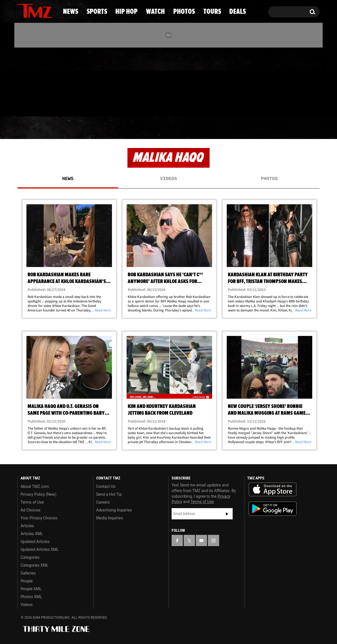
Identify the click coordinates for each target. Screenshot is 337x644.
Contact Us (106, 486)
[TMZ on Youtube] (40, 81)
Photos (211, 128)
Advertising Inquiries (114, 510)
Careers (103, 502)
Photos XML (31, 597)
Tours (256, 128)
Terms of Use (32, 502)
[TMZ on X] (31, 81)
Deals (297, 128)
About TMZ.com (35, 486)
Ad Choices (31, 510)
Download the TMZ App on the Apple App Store (273, 490)
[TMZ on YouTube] (201, 540)
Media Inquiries (110, 518)
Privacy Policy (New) (38, 494)
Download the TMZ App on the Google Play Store (273, 509)
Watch (166, 128)
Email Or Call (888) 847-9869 (82, 105)
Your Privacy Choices (39, 518)
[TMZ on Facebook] (22, 81)
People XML (31, 589)
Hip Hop (120, 128)
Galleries (28, 573)
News (31, 128)
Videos (168, 179)
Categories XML (34, 565)
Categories (30, 557)
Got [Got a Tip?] (35, 105)
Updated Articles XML (40, 549)
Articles (27, 526)
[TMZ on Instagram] (51, 81)
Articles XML (32, 534)
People (27, 581)
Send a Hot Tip (109, 494)
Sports (73, 128)
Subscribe (227, 514)
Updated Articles (35, 542)
